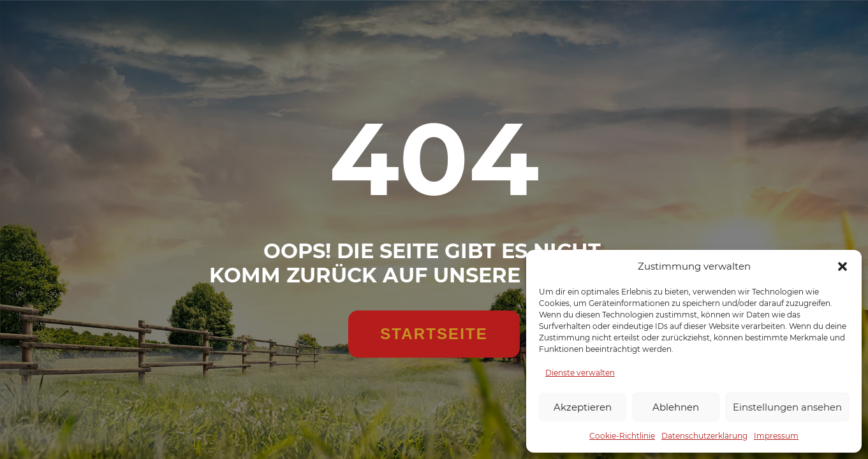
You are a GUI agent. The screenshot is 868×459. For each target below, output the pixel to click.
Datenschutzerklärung (704, 436)
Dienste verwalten (580, 373)
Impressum (776, 436)
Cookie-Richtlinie (622, 436)
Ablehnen (676, 407)
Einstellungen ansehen (787, 407)
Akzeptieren (583, 407)
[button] (842, 266)
